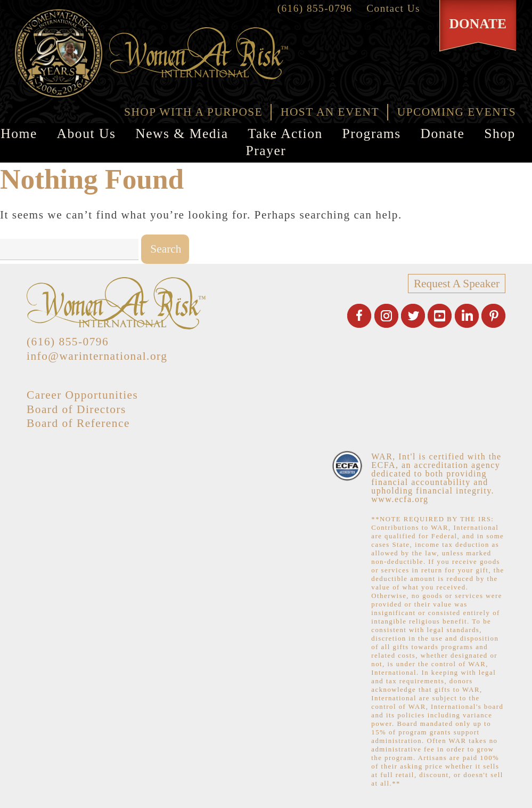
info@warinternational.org (97, 356)
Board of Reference (78, 423)
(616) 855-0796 (315, 8)
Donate (442, 134)
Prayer (266, 151)
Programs (372, 134)
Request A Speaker (457, 284)
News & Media (182, 134)
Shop (500, 134)
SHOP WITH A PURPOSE (193, 112)
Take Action (285, 134)
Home (19, 134)
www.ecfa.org (400, 499)
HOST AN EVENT (330, 112)
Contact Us (393, 8)
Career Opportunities (82, 395)
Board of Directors (76, 409)
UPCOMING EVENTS (457, 112)
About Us (87, 134)
